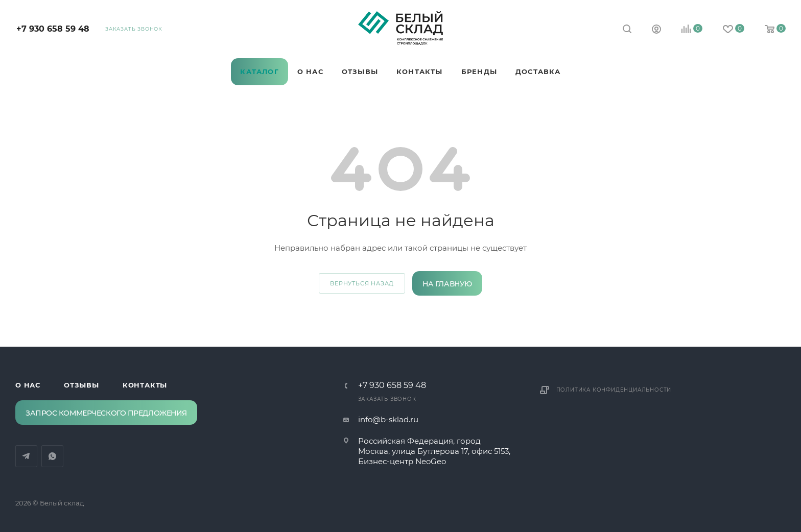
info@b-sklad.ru (388, 419)
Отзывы (81, 385)
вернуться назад (362, 283)
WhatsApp (132, 53)
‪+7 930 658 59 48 (53, 29)
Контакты (145, 385)
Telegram (105, 53)
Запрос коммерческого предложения (106, 413)
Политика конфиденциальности (614, 390)
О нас (28, 385)
